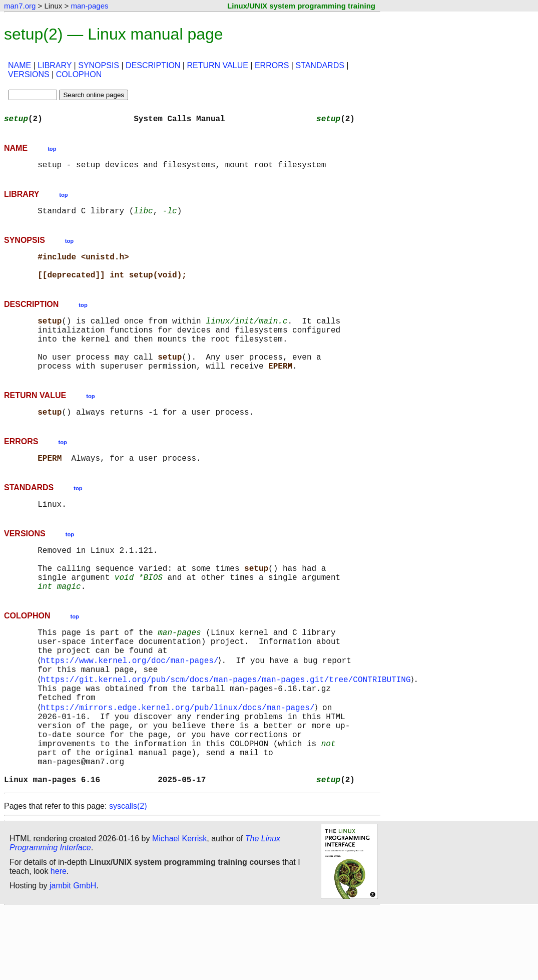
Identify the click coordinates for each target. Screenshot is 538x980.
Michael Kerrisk (179, 910)
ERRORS (272, 65)
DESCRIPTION (153, 65)
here (59, 942)
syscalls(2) (128, 877)
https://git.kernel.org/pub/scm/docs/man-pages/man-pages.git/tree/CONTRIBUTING (227, 729)
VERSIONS (29, 74)
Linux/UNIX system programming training (301, 6)
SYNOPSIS (99, 65)
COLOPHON (79, 74)
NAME (20, 65)
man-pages (89, 6)
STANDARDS (320, 65)
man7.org (20, 6)
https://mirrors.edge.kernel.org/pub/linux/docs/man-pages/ (179, 762)
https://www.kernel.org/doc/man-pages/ (131, 707)
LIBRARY (55, 65)
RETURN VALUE (217, 65)
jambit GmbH (73, 957)
